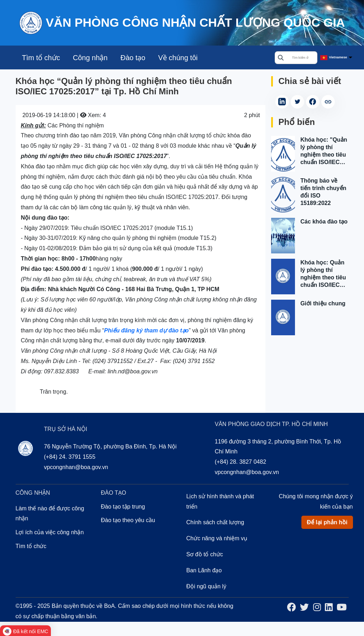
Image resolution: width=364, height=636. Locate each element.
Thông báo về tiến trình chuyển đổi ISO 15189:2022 (323, 192)
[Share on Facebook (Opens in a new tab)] (313, 102)
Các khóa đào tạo (324, 222)
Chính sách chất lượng (215, 522)
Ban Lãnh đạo (204, 570)
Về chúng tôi (178, 58)
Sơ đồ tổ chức (205, 554)
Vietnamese (338, 57)
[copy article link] (328, 102)
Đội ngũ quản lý (206, 586)
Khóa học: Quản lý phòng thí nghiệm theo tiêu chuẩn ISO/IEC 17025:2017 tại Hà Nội (324, 274)
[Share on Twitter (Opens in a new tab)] (297, 102)
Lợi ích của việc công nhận (50, 532)
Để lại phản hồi (327, 522)
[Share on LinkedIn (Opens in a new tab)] (282, 102)
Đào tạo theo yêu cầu (128, 520)
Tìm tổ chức (41, 58)
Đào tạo (133, 58)
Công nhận (90, 58)
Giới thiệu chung (323, 303)
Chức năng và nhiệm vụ (217, 538)
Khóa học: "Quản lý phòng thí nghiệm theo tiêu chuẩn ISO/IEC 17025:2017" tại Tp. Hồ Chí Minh (324, 151)
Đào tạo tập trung (123, 507)
